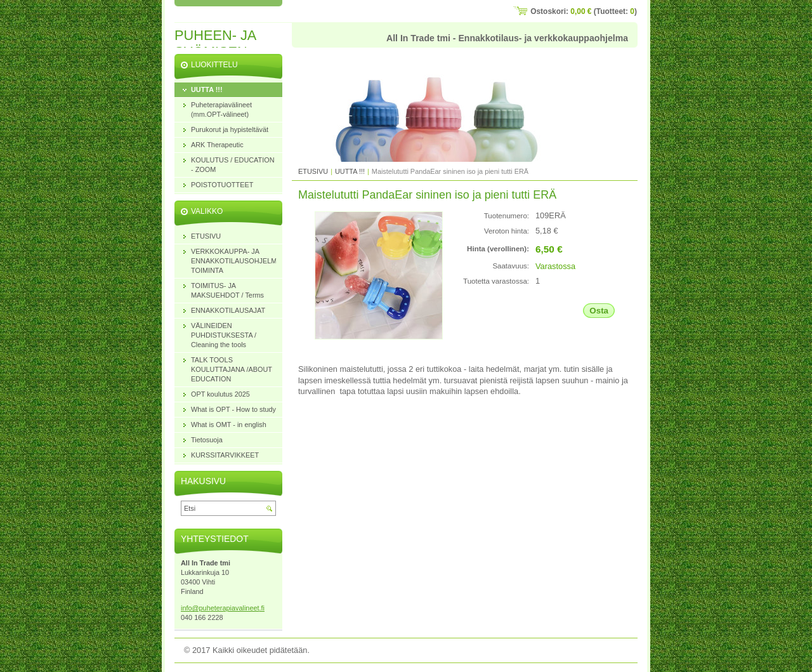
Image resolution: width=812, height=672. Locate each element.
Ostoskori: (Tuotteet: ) (584, 11)
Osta (599, 311)
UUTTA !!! (350, 171)
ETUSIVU (313, 171)
